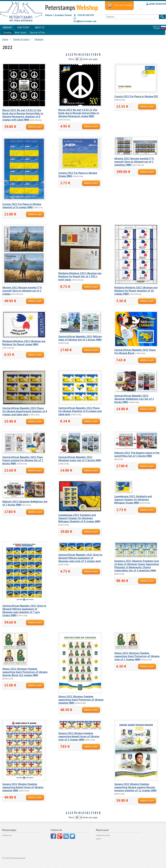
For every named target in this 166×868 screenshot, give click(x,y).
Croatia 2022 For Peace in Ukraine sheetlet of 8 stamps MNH (22, 206)
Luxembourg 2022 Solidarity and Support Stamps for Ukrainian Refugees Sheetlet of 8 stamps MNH (79, 518)
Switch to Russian (156, 27)
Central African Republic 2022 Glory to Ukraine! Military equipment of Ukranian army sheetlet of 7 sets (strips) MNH (24, 610)
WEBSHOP (7, 27)
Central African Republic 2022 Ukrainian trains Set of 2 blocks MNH (80, 459)
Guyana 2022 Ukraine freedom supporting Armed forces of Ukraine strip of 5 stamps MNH (79, 736)
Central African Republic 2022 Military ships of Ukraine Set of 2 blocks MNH (80, 338)
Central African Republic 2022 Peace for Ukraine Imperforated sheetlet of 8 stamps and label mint (25, 411)
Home (5, 39)
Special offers (37, 32)
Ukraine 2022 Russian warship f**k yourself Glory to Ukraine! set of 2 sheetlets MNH (134, 162)
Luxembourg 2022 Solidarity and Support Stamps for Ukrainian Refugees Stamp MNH (133, 500)
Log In (99, 839)
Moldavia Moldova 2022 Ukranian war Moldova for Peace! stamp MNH (24, 343)
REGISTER (161, 4)
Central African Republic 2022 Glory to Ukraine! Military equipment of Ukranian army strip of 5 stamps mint (80, 558)
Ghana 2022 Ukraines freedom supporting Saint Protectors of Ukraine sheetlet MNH (81, 700)
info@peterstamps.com (85, 21)
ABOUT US (40, 27)
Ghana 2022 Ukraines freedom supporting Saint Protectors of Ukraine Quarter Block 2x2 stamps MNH (25, 672)
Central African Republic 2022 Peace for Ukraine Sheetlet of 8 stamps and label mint (80, 411)
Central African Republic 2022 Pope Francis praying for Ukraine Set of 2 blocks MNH (23, 460)
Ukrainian (39, 39)
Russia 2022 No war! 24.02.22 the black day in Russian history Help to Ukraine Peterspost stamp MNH (79, 113)
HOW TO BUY (23, 27)
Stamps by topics (21, 39)
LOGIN (152, 4)
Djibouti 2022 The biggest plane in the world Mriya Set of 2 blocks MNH (137, 454)
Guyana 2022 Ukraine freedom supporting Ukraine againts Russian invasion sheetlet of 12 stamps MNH (135, 787)
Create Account (103, 835)
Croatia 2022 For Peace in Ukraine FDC (136, 96)
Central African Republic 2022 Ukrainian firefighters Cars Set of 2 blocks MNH (134, 399)
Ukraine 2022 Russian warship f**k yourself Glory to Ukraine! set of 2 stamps (22, 291)
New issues (21, 32)
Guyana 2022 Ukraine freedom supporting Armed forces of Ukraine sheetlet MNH (23, 787)
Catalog (7, 32)
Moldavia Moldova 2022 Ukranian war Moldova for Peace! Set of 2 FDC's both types (80, 276)
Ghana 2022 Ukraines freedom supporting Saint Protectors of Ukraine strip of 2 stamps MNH (137, 656)
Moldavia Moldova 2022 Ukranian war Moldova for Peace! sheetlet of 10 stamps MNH (136, 291)
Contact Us (7, 835)
